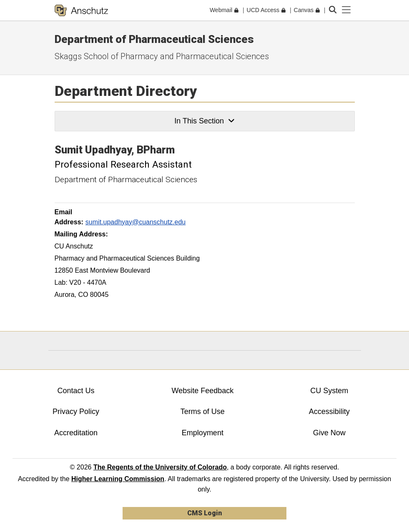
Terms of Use (203, 412)
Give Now (329, 433)
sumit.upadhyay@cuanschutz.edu (135, 222)
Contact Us (76, 391)
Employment (203, 433)
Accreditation (76, 433)
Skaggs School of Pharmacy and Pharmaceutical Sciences (162, 56)
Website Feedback (203, 391)
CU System (329, 391)
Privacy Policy (76, 412)
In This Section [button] (204, 121)
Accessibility (329, 412)
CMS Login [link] (204, 513)
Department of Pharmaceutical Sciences (154, 39)
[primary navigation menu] (346, 10)
